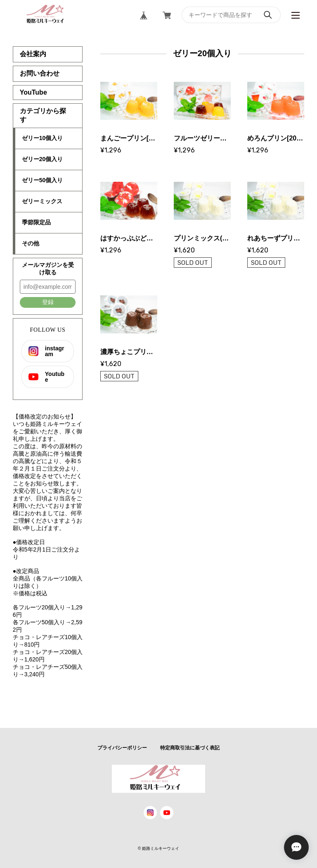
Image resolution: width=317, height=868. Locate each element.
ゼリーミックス (42, 201)
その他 (31, 243)
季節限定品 (36, 222)
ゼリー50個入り (43, 180)
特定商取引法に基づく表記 (190, 748)
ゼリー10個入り (43, 138)
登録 (48, 302)
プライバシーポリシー (122, 748)
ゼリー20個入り (43, 159)
